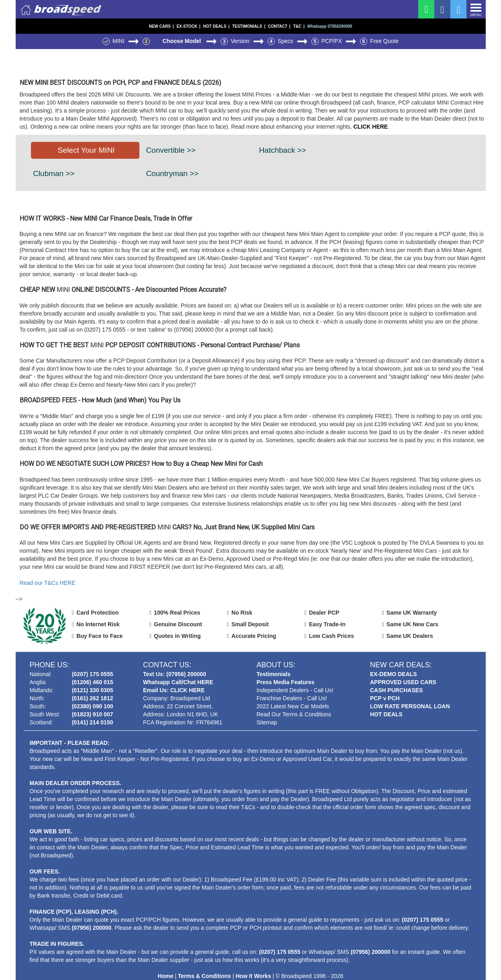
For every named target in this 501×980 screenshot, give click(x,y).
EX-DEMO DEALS (394, 674)
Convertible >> (171, 150)
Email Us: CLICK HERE (174, 690)
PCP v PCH (385, 698)
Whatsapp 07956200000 (330, 26)
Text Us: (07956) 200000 (175, 674)
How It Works (253, 976)
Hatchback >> (283, 150)
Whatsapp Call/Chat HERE (178, 682)
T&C (299, 26)
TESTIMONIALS (249, 26)
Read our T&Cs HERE (48, 583)
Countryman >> (172, 173)
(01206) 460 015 (93, 682)
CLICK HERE (371, 127)
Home (166, 976)
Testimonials (274, 674)
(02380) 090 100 (93, 706)
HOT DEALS (217, 26)
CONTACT (279, 26)
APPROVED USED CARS (403, 682)
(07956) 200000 (92, 928)
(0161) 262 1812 (93, 698)
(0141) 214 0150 (93, 722)
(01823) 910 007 (93, 714)
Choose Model (183, 41)
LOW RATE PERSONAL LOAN (410, 706)
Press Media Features (286, 682)
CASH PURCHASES (396, 690)
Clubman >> (54, 173)
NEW (161, 26)
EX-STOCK (188, 26)
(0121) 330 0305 (93, 690)
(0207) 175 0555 (93, 674)
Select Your (86, 150)
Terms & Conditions (204, 976)
